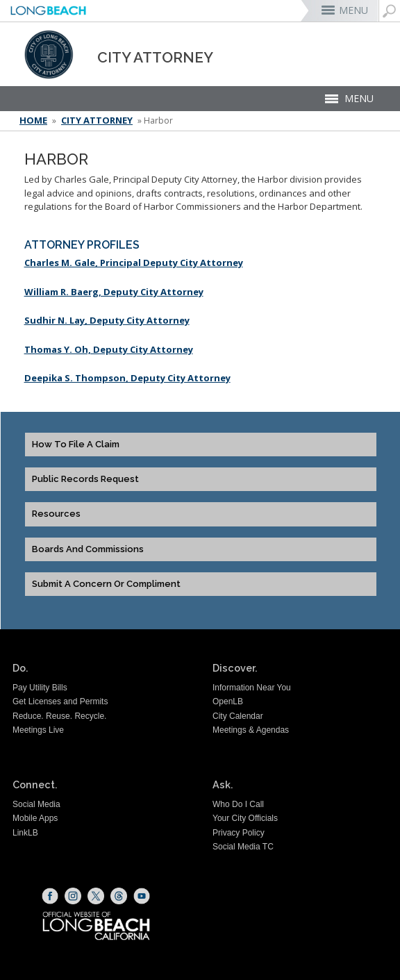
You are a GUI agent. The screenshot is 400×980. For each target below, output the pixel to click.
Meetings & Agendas (251, 730)
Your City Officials (245, 818)
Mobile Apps (35, 818)
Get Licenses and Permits (60, 701)
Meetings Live (38, 730)
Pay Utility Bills (40, 688)
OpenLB (228, 701)
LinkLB (25, 833)
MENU (353, 10)
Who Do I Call (238, 804)
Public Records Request (85, 479)
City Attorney (97, 121)
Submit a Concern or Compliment (106, 584)
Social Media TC (243, 847)
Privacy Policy (239, 833)
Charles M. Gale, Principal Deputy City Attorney (134, 263)
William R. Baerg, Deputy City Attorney (114, 292)
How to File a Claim (76, 445)
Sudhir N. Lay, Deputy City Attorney (107, 320)
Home (33, 121)
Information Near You (252, 688)
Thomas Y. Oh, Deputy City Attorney (109, 349)
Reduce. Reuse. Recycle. (59, 716)
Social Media (36, 804)
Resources (56, 514)
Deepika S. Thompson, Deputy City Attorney (127, 378)
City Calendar (238, 716)
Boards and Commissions (88, 549)
